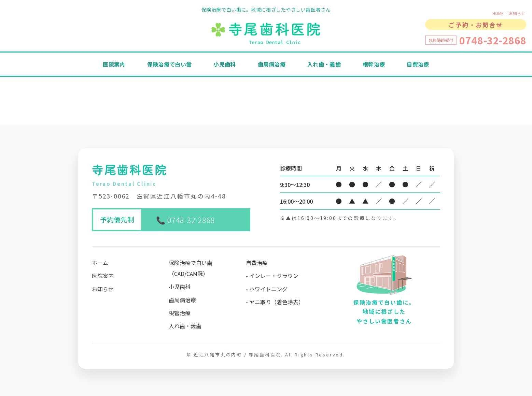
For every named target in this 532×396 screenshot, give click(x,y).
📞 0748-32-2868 (185, 220)
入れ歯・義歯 (324, 64)
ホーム (100, 263)
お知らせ (517, 13)
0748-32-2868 (493, 40)
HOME (498, 13)
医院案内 (114, 64)
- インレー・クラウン (272, 276)
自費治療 (418, 64)
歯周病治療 (272, 64)
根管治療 (180, 313)
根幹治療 (374, 64)
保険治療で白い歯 (170, 64)
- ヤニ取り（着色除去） (275, 302)
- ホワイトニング (267, 289)
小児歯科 (225, 64)
